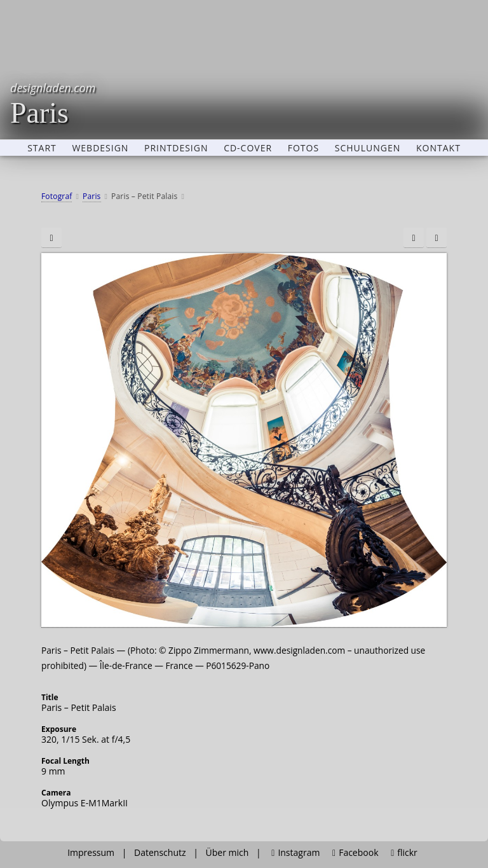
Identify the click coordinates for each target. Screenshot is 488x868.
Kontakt (438, 148)
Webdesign (100, 148)
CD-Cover (248, 148)
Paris (53, 103)
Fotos (303, 148)
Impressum (91, 853)
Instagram (295, 853)
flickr (404, 853)
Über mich (227, 853)
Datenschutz (160, 853)
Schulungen (368, 148)
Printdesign (176, 148)
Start (42, 148)
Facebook (355, 853)
